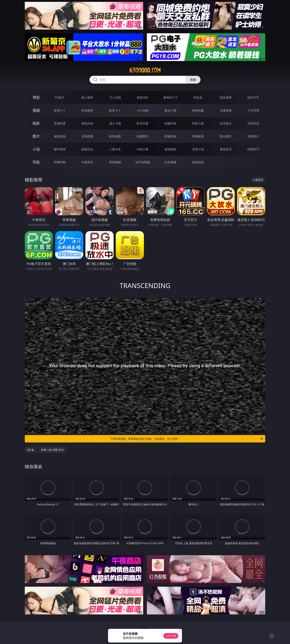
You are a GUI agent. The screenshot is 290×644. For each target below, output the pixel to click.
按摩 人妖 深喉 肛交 (52, 450)
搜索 (193, 80)
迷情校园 (170, 149)
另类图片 (253, 136)
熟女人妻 (170, 110)
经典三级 (198, 123)
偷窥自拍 (60, 136)
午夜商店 (87, 162)
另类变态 (253, 123)
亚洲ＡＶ (60, 110)
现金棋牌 (226, 97)
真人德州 (87, 97)
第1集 (31, 450)
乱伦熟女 (226, 123)
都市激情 (60, 149)
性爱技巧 (253, 149)
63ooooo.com (145, 70)
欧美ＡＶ (115, 110)
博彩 (36, 97)
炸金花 (198, 97)
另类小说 (198, 149)
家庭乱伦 (87, 149)
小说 (36, 149)
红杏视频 (170, 162)
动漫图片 (143, 136)
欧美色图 (115, 136)
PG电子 (60, 97)
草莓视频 (115, 162)
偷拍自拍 (87, 123)
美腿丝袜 (170, 136)
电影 (36, 123)
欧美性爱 (143, 123)
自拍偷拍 (87, 110)
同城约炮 (60, 162)
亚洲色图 (87, 136)
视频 (36, 110)
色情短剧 (198, 162)
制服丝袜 (170, 123)
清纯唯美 (198, 136)
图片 (36, 136)
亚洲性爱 (60, 123)
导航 (36, 162)
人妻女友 (115, 149)
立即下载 (171, 636)
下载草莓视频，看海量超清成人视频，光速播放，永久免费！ (187, 439)
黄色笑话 (226, 149)
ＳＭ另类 (253, 110)
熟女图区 (226, 136)
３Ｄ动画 (143, 110)
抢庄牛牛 (253, 97)
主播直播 (226, 110)
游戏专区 (143, 97)
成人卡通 (115, 123)
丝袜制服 (198, 110)
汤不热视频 (143, 162)
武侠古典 (143, 149)
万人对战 (115, 97)
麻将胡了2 (170, 97)
